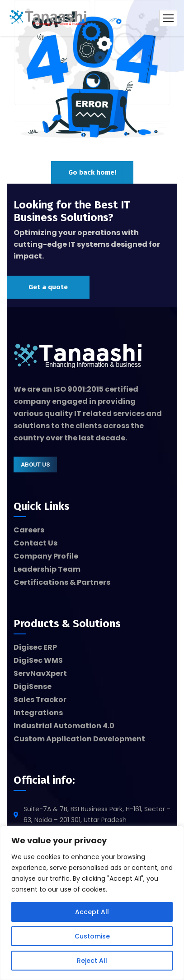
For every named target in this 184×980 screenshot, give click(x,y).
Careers (29, 530)
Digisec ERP (35, 647)
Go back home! (92, 172)
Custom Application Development (79, 739)
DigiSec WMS (38, 660)
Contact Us (35, 543)
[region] (92, 903)
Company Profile (46, 556)
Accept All (92, 912)
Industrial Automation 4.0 (64, 726)
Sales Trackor (40, 700)
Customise (92, 936)
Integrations (38, 713)
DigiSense (33, 686)
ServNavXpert (40, 673)
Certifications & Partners (62, 582)
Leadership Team (47, 569)
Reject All (92, 961)
